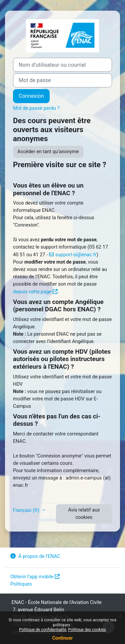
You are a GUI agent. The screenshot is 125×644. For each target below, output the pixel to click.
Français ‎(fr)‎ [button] (27, 510)
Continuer (63, 638)
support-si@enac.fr (76, 255)
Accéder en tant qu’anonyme (48, 151)
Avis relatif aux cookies (84, 514)
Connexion (31, 96)
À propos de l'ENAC (35, 556)
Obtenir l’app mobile (32, 577)
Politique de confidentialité (43, 630)
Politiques (21, 584)
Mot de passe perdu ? (36, 108)
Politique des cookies (87, 630)
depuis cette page (32, 292)
